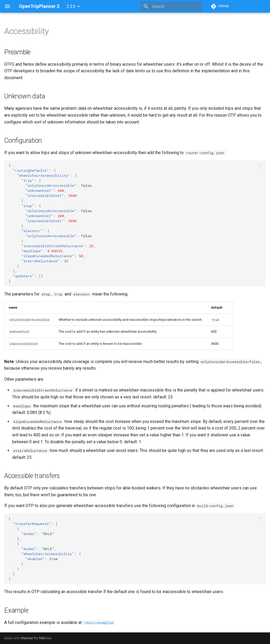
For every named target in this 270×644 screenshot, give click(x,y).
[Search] (171, 6)
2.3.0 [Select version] (71, 6)
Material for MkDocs (36, 638)
